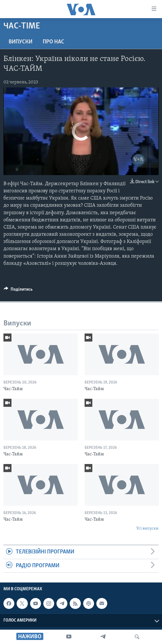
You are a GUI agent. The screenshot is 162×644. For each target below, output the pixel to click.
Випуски (21, 42)
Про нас (53, 42)
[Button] (18, 291)
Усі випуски (147, 529)
